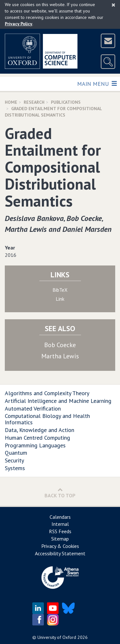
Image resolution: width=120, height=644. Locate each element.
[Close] (113, 5)
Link (60, 299)
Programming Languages (35, 445)
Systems (15, 468)
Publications (66, 102)
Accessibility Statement (60, 553)
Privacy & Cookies (60, 546)
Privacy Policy (19, 24)
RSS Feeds (60, 531)
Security (14, 460)
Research (34, 102)
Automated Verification (33, 408)
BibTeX (60, 290)
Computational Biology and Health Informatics (47, 419)
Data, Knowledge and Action (40, 430)
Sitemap (60, 539)
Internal (60, 524)
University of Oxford (57, 637)
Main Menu (97, 83)
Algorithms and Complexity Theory (47, 393)
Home (11, 102)
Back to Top (60, 493)
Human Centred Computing (37, 438)
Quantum (16, 453)
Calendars (60, 517)
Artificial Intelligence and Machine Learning (58, 401)
